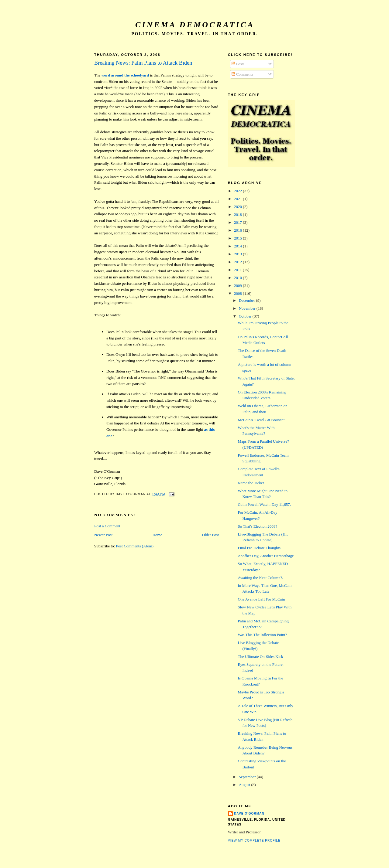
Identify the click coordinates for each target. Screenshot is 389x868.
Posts (238, 64)
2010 (238, 278)
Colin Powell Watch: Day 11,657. (264, 504)
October (246, 316)
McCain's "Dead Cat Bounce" (261, 420)
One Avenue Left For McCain (261, 599)
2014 (238, 246)
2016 (238, 230)
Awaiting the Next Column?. (260, 578)
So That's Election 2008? (257, 526)
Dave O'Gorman (249, 814)
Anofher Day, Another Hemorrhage (266, 556)
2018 (238, 214)
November (248, 308)
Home (157, 535)
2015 (238, 238)
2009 (238, 286)
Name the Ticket (251, 483)
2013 (238, 254)
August (245, 785)
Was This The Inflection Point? (262, 635)
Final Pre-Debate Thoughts (259, 548)
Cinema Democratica (195, 25)
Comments (243, 74)
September (248, 777)
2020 (238, 207)
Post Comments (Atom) (135, 546)
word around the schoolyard (125, 75)
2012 (238, 262)
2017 (238, 222)
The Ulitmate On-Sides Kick (260, 657)
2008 (238, 293)
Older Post (210, 535)
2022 (238, 191)
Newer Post (103, 535)
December (248, 300)
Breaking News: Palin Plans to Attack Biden (143, 63)
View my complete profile (254, 841)
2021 (238, 199)
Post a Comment (107, 526)
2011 (238, 270)
